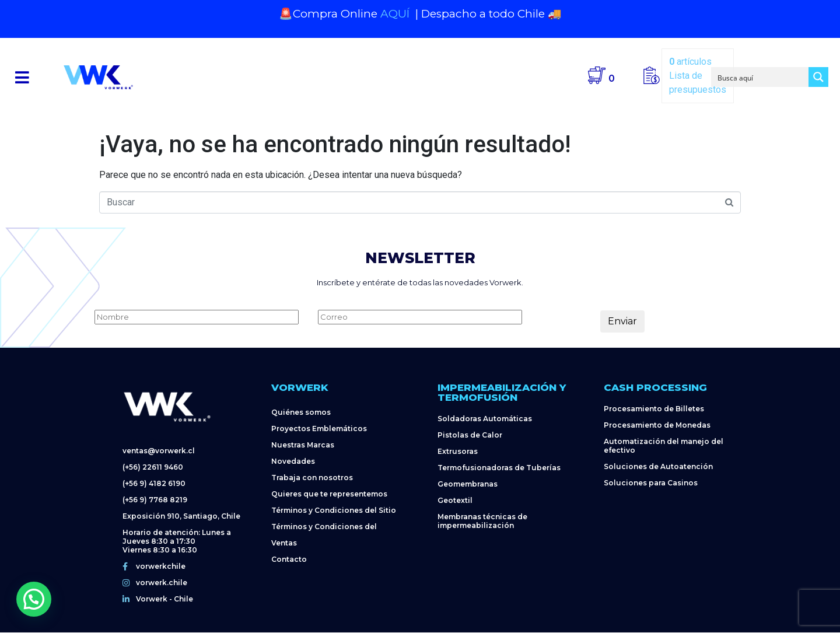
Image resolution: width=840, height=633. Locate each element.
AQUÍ (396, 14)
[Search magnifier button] (818, 77)
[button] (22, 77)
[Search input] (761, 77)
